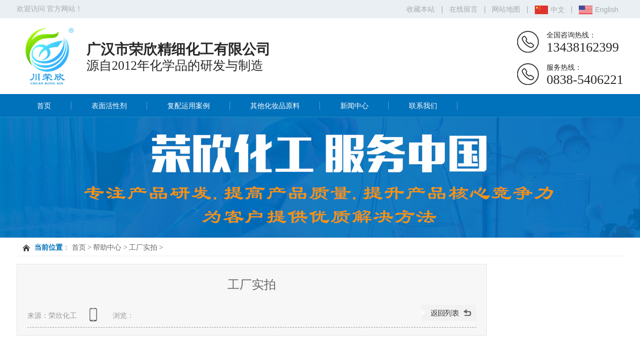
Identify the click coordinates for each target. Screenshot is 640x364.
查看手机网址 (95, 318)
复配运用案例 (189, 106)
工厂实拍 (143, 247)
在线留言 (464, 9)
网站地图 (506, 9)
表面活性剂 (109, 106)
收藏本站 (421, 9)
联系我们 (423, 106)
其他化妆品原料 (275, 106)
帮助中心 (107, 247)
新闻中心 (354, 106)
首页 (44, 106)
